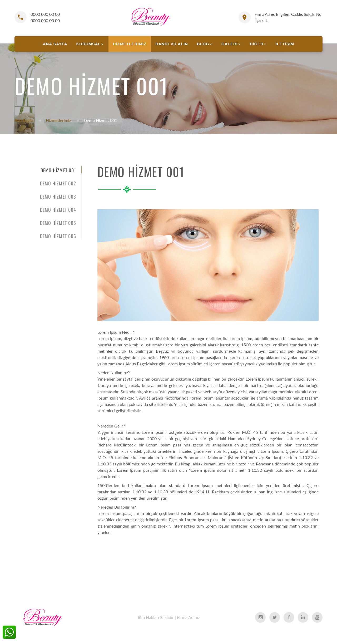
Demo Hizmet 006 (58, 236)
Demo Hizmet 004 (58, 210)
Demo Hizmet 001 (58, 170)
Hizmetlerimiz (58, 120)
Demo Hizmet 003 (58, 196)
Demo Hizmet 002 (58, 183)
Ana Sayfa (24, 120)
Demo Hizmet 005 (58, 223)
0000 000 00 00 (45, 14)
